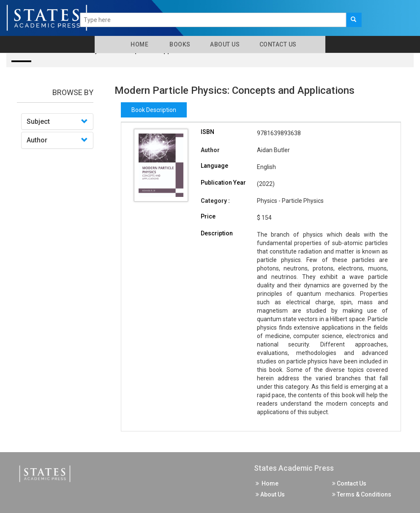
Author (37, 140)
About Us (224, 44)
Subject (38, 121)
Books (179, 44)
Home (138, 44)
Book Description (154, 110)
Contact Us (277, 44)
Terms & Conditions (362, 494)
